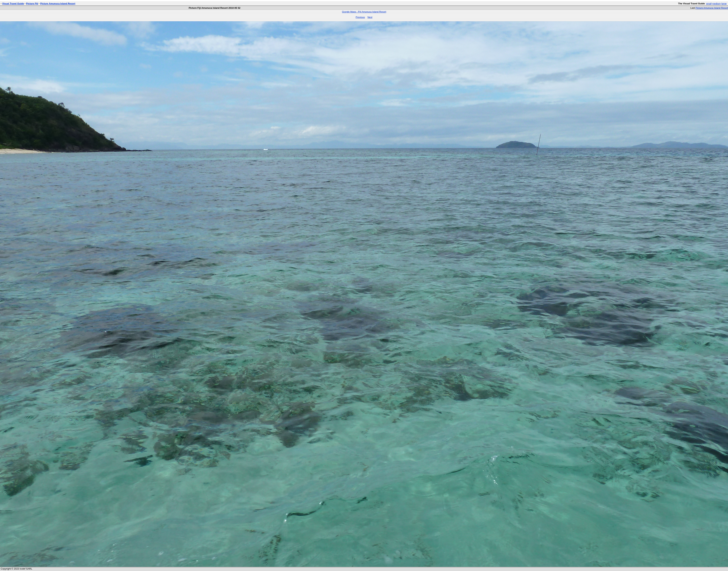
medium (717, 4)
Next (370, 17)
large (724, 4)
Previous (360, 17)
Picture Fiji (32, 4)
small (709, 4)
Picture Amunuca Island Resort (58, 4)
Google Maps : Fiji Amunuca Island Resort (364, 12)
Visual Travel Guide (13, 4)
